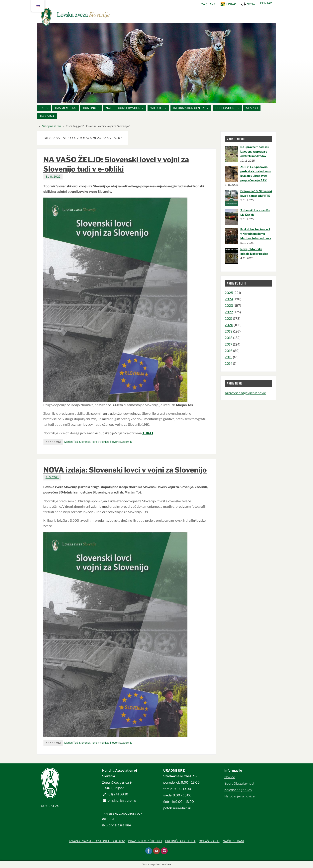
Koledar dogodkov (238, 790)
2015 (229, 357)
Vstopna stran (52, 126)
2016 (229, 351)
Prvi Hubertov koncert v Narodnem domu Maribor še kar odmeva (256, 234)
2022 (229, 312)
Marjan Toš (71, 442)
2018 (229, 338)
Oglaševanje (209, 841)
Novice (230, 777)
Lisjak (231, 4)
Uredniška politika (180, 841)
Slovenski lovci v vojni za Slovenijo (100, 442)
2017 (229, 344)
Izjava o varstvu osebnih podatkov (97, 841)
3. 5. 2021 (52, 477)
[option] (156, 63)
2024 (229, 299)
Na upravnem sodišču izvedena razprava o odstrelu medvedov (255, 152)
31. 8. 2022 (53, 177)
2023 (229, 306)
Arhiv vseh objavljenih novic (245, 393)
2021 (229, 319)
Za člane (208, 4)
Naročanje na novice (239, 796)
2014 (229, 364)
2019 (229, 331)
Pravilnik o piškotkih (145, 841)
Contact (267, 3)
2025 (229, 293)
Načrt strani (233, 841)
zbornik (127, 442)
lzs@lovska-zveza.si (122, 801)
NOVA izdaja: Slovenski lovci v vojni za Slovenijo (125, 470)
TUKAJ (148, 433)
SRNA (251, 4)
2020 (229, 325)
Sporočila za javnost (239, 784)
